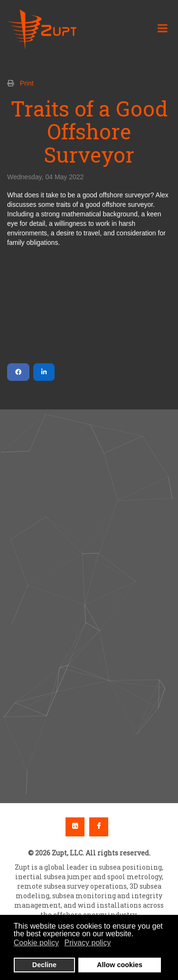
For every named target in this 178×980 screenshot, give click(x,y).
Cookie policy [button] (36, 943)
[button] (89, 584)
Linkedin (75, 827)
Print (27, 83)
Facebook (99, 827)
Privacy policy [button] (88, 943)
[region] (89, 606)
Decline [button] (44, 965)
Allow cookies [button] (120, 965)
